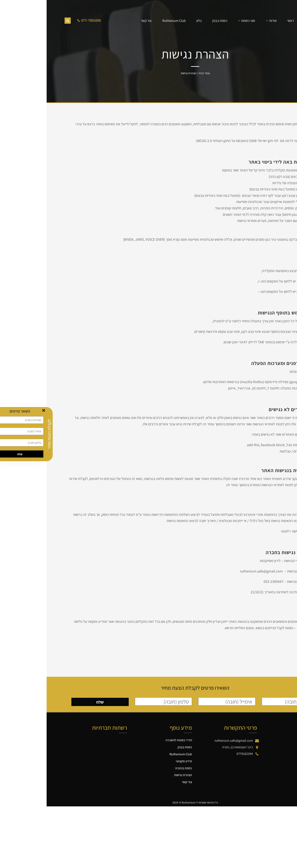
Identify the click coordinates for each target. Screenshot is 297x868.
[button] (295, 813)
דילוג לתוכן (290, 809)
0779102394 (198, 754)
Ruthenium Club (127, 21)
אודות (226, 21)
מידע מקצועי (137, 761)
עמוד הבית (158, 73)
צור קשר (100, 21)
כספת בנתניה (137, 768)
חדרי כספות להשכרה (132, 740)
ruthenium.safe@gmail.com (187, 741)
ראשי (244, 21)
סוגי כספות (202, 21)
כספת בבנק (173, 21)
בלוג (152, 21)
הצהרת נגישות (136, 775)
